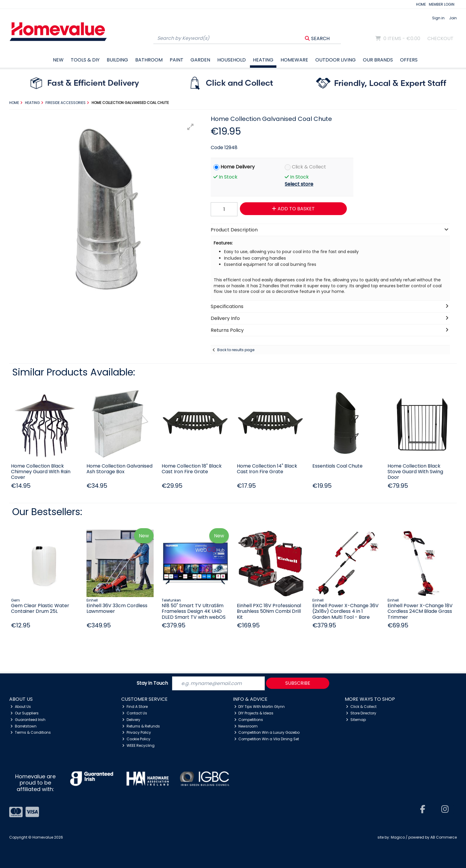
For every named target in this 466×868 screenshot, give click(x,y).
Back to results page (236, 350)
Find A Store (135, 707)
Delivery (131, 720)
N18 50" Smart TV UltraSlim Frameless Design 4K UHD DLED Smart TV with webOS (194, 611)
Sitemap (356, 720)
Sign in (438, 18)
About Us (21, 707)
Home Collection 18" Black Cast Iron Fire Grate (192, 469)
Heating (263, 60)
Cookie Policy (136, 739)
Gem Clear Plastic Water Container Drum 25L (40, 608)
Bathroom (149, 60)
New (58, 60)
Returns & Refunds (141, 726)
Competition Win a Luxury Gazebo (267, 732)
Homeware (294, 60)
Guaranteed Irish (28, 720)
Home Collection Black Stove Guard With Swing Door (415, 472)
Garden (200, 60)
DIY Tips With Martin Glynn (260, 707)
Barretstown (23, 726)
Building (117, 60)
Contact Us (135, 713)
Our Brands (378, 60)
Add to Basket (293, 209)
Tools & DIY (85, 60)
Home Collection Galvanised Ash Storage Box (119, 469)
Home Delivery (238, 167)
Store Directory (361, 713)
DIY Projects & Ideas (254, 713)
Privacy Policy (137, 732)
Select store (299, 184)
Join (453, 18)
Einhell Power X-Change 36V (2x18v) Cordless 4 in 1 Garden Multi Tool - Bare (345, 611)
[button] (191, 127)
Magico (398, 837)
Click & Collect (309, 167)
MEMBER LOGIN (442, 4)
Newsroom (246, 726)
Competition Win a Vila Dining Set (267, 739)
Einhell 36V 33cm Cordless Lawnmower (117, 608)
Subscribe (298, 683)
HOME (421, 4)
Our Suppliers (25, 713)
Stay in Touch (152, 683)
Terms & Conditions (31, 732)
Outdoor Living (336, 60)
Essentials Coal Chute (337, 466)
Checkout (440, 38)
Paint (177, 60)
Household (232, 60)
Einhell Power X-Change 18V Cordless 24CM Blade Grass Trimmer (420, 611)
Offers (409, 60)
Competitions (249, 720)
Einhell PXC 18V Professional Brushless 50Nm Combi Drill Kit (269, 611)
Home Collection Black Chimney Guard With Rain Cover (41, 472)
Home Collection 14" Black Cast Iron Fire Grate (267, 469)
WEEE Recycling (138, 745)
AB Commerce (444, 837)
